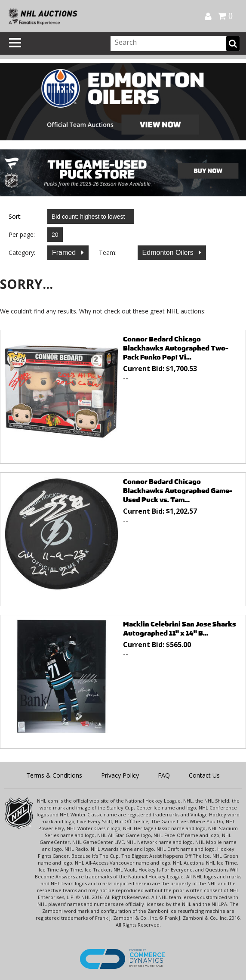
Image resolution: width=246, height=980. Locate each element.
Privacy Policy (120, 775)
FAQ (164, 775)
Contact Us (204, 775)
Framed (65, 253)
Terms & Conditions (54, 775)
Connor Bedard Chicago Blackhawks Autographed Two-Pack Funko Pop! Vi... (176, 348)
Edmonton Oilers (169, 253)
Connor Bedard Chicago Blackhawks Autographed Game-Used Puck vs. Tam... (178, 491)
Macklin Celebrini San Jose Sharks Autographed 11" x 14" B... (180, 629)
